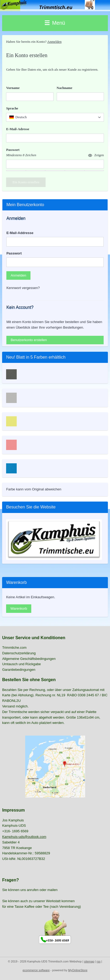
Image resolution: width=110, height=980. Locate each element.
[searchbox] (55, 117)
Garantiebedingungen (19, 670)
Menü (55, 23)
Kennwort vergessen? (23, 288)
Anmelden (54, 42)
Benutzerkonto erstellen (29, 340)
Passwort (14, 253)
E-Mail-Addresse (20, 233)
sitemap (89, 961)
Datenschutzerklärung (19, 653)
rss (99, 961)
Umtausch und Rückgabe (21, 664)
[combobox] (55, 117)
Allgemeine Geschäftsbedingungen (29, 659)
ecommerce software (36, 970)
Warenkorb (19, 608)
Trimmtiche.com (14, 648)
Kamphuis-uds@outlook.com (24, 837)
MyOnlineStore (78, 970)
